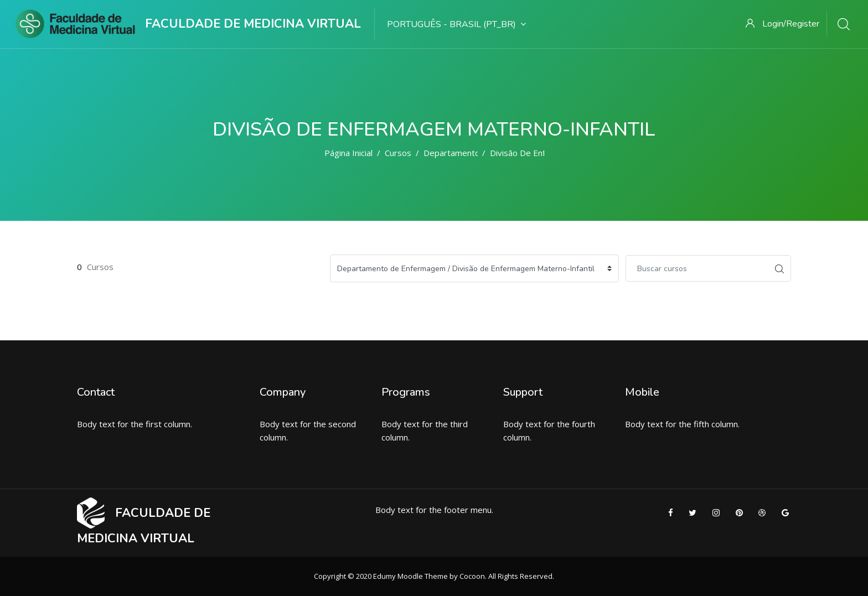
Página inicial (348, 153)
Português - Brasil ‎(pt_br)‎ (456, 24)
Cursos (398, 153)
